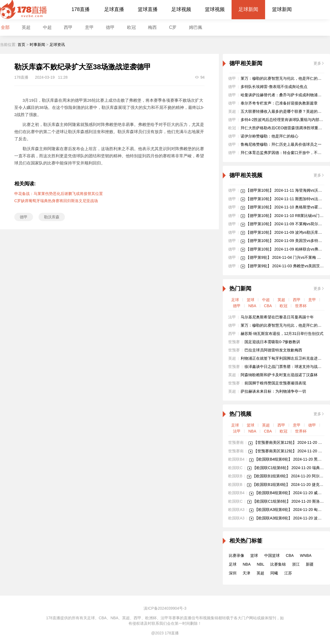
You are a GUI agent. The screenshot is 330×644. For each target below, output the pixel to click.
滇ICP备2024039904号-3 (165, 608)
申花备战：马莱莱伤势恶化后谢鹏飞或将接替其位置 (59, 194)
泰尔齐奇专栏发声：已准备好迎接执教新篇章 (279, 103)
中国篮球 (272, 555)
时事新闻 (37, 45)
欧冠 (131, 27)
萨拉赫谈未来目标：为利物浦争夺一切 (273, 391)
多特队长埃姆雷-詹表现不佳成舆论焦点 (274, 87)
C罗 (173, 27)
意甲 (89, 27)
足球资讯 (57, 45)
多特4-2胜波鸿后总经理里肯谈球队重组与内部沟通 (284, 120)
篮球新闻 (282, 9)
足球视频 (181, 9)
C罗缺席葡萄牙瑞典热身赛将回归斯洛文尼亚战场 (56, 201)
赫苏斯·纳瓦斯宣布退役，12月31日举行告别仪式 (282, 334)
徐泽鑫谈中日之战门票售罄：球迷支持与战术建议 (287, 367)
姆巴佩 (196, 27)
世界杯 (301, 306)
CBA (268, 306)
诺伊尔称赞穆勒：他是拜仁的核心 (269, 136)
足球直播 (114, 9)
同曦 (274, 573)
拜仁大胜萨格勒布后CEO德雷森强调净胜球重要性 (283, 128)
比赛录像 (237, 555)
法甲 (237, 431)
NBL (261, 564)
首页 (21, 45)
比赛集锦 (278, 564)
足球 (235, 300)
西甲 (68, 27)
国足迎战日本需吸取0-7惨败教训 (272, 342)
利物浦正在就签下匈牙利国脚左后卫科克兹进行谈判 (285, 358)
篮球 (251, 300)
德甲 (110, 27)
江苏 (288, 573)
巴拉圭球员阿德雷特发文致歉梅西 (273, 350)
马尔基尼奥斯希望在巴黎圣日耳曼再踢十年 (277, 317)
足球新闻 (248, 9)
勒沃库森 (52, 217)
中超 (47, 27)
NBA (252, 306)
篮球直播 (148, 9)
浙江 (296, 564)
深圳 (233, 573)
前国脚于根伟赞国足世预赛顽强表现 (275, 383)
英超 (281, 300)
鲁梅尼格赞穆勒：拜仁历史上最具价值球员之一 (281, 144)
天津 (246, 573)
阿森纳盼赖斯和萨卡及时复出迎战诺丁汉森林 (279, 375)
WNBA (306, 555)
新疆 (310, 564)
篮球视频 (215, 9)
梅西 (152, 27)
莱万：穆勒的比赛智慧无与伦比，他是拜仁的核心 (283, 78)
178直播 (81, 9)
